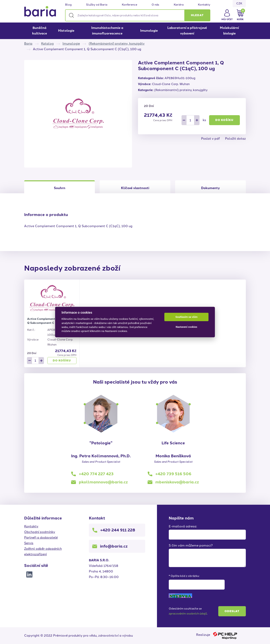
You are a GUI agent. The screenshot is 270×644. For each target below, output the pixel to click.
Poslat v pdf (210, 139)
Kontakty (204, 5)
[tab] (135, 187)
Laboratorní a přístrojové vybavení (187, 31)
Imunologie (149, 31)
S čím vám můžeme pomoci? (191, 545)
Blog (68, 5)
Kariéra (179, 5)
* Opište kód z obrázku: (184, 576)
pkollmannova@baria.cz (103, 482)
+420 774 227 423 (96, 474)
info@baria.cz (114, 546)
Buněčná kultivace (40, 31)
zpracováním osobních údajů (188, 614)
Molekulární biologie (229, 31)
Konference (130, 5)
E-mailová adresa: (183, 526)
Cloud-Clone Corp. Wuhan (171, 84)
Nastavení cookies (187, 327)
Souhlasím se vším (186, 317)
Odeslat (232, 611)
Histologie (66, 31)
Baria (28, 44)
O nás (155, 5)
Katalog (47, 44)
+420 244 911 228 (118, 530)
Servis (29, 543)
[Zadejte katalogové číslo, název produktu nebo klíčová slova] (138, 15)
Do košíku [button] (224, 120)
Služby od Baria (97, 5)
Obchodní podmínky (40, 532)
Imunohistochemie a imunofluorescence (107, 31)
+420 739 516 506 (173, 474)
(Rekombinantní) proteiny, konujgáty (117, 44)
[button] (197, 15)
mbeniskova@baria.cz (177, 482)
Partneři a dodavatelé (41, 537)
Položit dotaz (235, 139)
